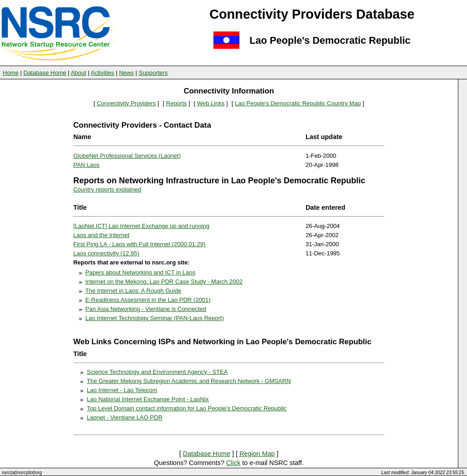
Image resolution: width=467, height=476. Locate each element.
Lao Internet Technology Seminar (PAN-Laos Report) (155, 318)
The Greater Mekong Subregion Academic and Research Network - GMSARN (189, 381)
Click (233, 463)
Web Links (211, 103)
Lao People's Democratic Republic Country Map (298, 103)
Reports (176, 103)
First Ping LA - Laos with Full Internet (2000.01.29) (140, 244)
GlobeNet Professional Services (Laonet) (127, 156)
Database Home (45, 73)
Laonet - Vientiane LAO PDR (125, 417)
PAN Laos (87, 165)
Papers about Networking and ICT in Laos (140, 272)
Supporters (153, 73)
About (78, 73)
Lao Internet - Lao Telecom (122, 390)
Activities (102, 73)
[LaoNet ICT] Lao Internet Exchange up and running (141, 226)
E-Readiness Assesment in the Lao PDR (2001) (148, 300)
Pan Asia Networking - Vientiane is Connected (146, 309)
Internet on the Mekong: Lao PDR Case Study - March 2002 (164, 282)
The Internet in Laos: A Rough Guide (133, 291)
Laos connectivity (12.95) (106, 253)
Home (11, 73)
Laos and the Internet (101, 235)
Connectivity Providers (126, 103)
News (127, 73)
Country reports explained (107, 189)
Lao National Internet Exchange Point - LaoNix (148, 399)
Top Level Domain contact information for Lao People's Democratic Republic (187, 408)
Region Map (257, 454)
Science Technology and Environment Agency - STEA (157, 372)
